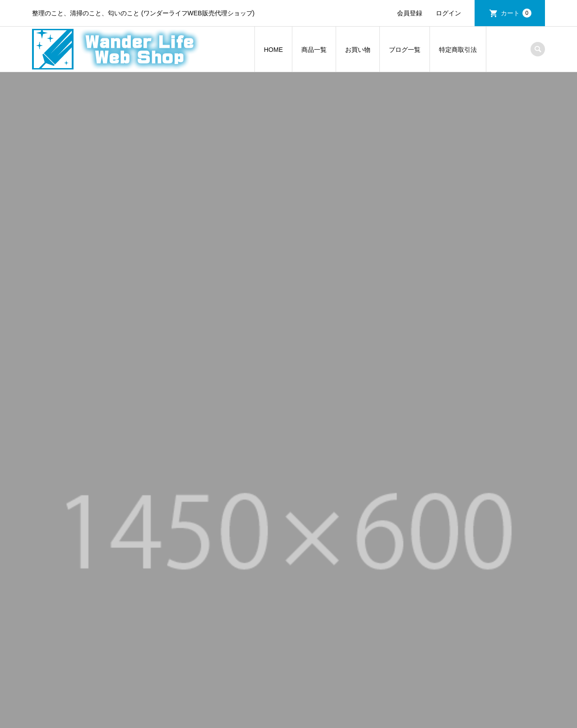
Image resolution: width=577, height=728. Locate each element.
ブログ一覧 (405, 50)
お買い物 (358, 50)
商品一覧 (314, 50)
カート (516, 13)
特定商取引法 (458, 50)
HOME (273, 50)
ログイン (448, 13)
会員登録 (410, 13)
